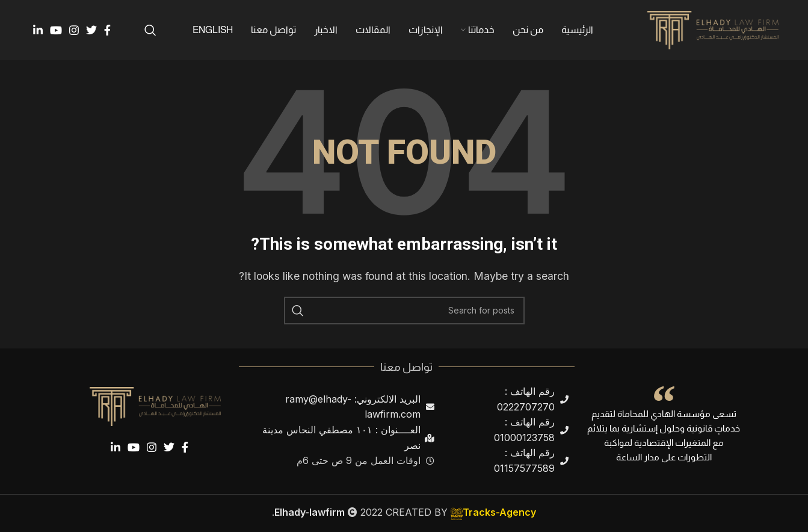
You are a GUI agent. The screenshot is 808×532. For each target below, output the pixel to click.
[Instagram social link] (74, 30)
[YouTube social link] (56, 30)
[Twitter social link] (91, 30)
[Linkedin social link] (38, 30)
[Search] (150, 30)
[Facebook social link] (107, 30)
